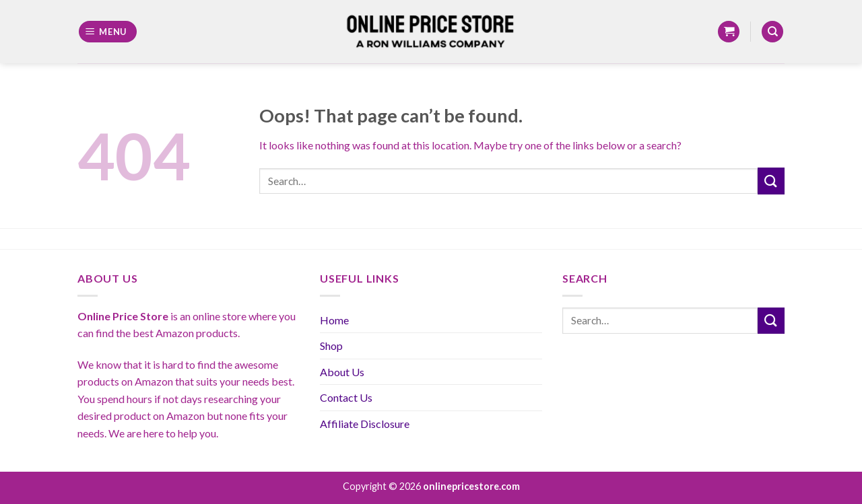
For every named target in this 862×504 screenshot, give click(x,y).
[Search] (772, 32)
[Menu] (108, 32)
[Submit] (771, 181)
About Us (342, 372)
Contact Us (346, 397)
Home (334, 320)
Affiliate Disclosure (365, 424)
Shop (331, 346)
